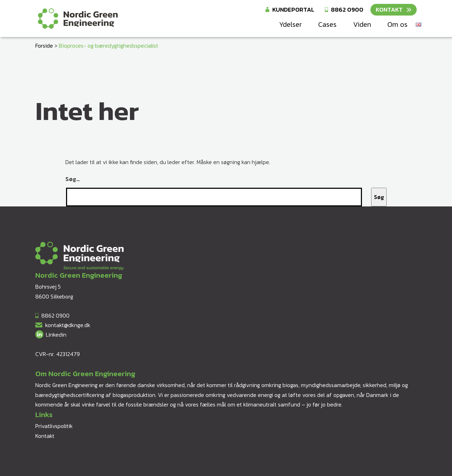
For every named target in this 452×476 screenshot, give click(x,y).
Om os (397, 24)
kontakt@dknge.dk (68, 325)
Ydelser (290, 24)
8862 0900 (347, 10)
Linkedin (56, 335)
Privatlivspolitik (54, 426)
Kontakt (389, 10)
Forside (44, 46)
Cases (327, 24)
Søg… (73, 179)
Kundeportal (293, 10)
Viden (362, 24)
